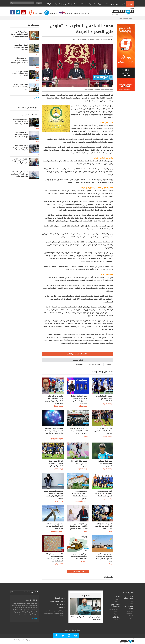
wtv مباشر (57, 4)
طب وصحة (59, 501)
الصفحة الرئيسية (128, 18)
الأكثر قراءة (35, 115)
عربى (121, 18)
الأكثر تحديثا (25, 115)
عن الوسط (59, 598)
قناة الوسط (64, 14)
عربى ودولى (114, 4)
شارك (61, 608)
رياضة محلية (58, 406)
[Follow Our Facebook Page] (13, 13)
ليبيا (123, 4)
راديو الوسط (34, 14)
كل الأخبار (48, 4)
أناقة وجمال (129, 614)
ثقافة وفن (66, 4)
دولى (86, 436)
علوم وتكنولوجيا (57, 439)
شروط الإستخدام (57, 601)
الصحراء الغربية (95, 365)
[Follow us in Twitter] (19, 13)
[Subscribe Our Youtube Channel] (24, 13)
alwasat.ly (13, 640)
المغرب (108, 365)
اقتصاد (105, 4)
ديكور (131, 618)
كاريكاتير (84, 562)
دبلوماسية (79, 365)
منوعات (75, 4)
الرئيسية (130, 4)
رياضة (88, 4)
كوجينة (131, 616)
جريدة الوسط (49, 14)
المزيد (34, 619)
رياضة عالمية (108, 404)
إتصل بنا (60, 604)
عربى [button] (39, 3)
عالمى (116, 601)
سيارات (116, 614)
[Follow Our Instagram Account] (69, 636)
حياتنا (82, 4)
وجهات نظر (97, 4)
